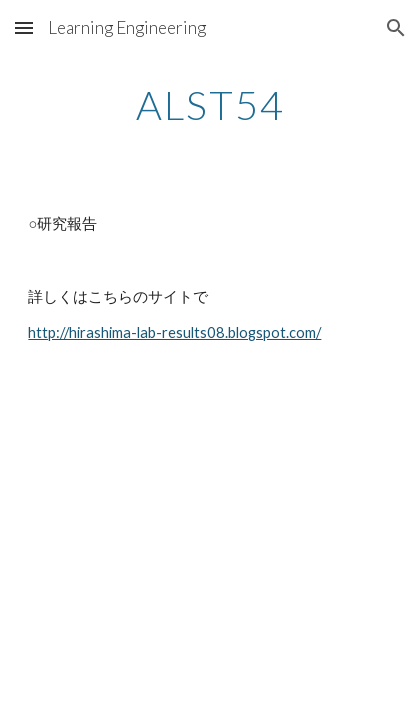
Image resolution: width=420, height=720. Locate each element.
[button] (24, 27)
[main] (209, 105)
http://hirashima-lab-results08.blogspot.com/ (174, 332)
